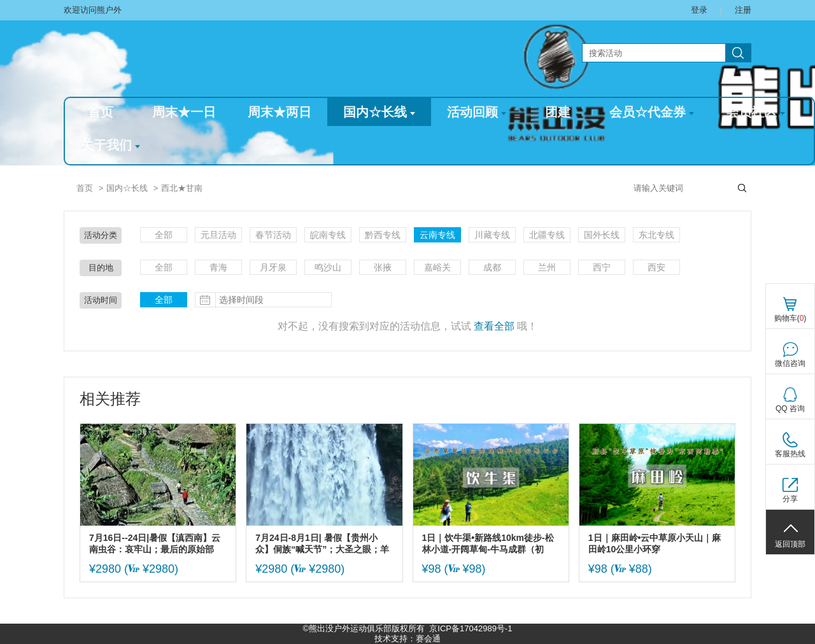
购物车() (790, 318)
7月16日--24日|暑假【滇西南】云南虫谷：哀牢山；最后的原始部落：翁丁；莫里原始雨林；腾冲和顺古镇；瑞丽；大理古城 (156, 544)
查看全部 (494, 326)
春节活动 (273, 235)
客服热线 (790, 454)
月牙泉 (273, 267)
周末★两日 (280, 112)
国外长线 (602, 235)
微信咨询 (790, 363)
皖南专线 (328, 235)
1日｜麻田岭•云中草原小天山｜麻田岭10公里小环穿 (655, 543)
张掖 (383, 267)
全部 (164, 235)
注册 (743, 10)
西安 (656, 267)
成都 (492, 267)
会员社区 (755, 112)
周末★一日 (184, 112)
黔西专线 (383, 235)
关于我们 (110, 145)
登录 (699, 10)
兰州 (547, 267)
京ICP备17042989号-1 (471, 628)
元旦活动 (218, 235)
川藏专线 (492, 235)
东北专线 (656, 235)
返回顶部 (790, 544)
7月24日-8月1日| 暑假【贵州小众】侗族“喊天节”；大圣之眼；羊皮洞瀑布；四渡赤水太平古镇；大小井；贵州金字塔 (322, 544)
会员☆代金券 (652, 112)
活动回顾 (477, 112)
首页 (101, 112)
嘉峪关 (437, 267)
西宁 (602, 267)
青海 (218, 267)
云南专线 (437, 235)
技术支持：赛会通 (407, 639)
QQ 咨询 (790, 409)
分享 (790, 499)
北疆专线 (547, 235)
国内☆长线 (379, 112)
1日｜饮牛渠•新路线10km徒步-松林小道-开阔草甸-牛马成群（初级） (488, 544)
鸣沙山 (328, 267)
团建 (558, 112)
